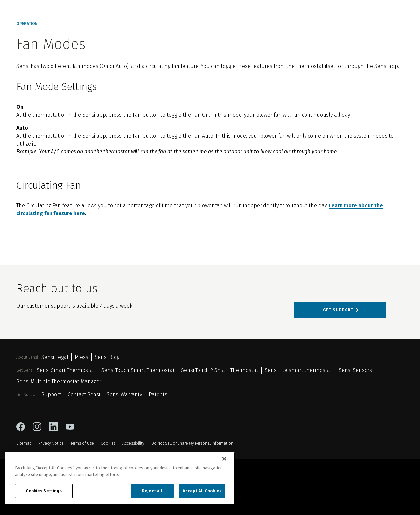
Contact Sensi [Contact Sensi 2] (84, 395)
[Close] (224, 459)
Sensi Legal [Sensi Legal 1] (55, 357)
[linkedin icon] (53, 427)
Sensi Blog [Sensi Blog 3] (107, 357)
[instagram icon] (37, 427)
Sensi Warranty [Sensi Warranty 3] (124, 395)
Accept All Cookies (202, 491)
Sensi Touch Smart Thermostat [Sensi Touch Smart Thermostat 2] (138, 370)
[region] (120, 478)
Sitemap (24, 443)
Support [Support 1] (51, 395)
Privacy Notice (51, 443)
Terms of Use (82, 443)
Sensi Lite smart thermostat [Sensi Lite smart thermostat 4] (298, 370)
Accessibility (133, 443)
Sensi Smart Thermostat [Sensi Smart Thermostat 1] (66, 370)
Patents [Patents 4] (158, 395)
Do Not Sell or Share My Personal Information (192, 443)
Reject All (152, 491)
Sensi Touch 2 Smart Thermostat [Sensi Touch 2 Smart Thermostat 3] (220, 370)
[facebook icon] (21, 427)
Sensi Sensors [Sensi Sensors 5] (355, 370)
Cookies (108, 443)
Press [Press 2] (82, 357)
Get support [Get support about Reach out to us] (338, 310)
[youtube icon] (70, 427)
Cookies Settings (44, 491)
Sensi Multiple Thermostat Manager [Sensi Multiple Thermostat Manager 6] (59, 381)
